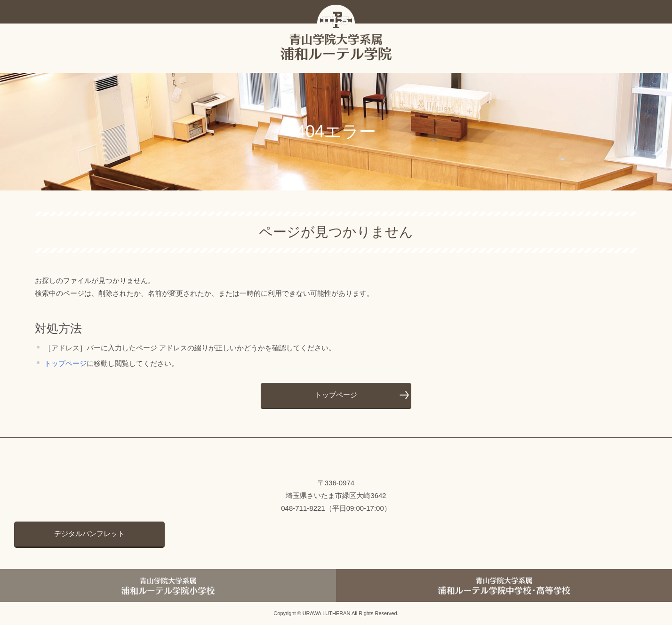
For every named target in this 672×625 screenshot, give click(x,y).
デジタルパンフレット (89, 534)
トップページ (65, 363)
